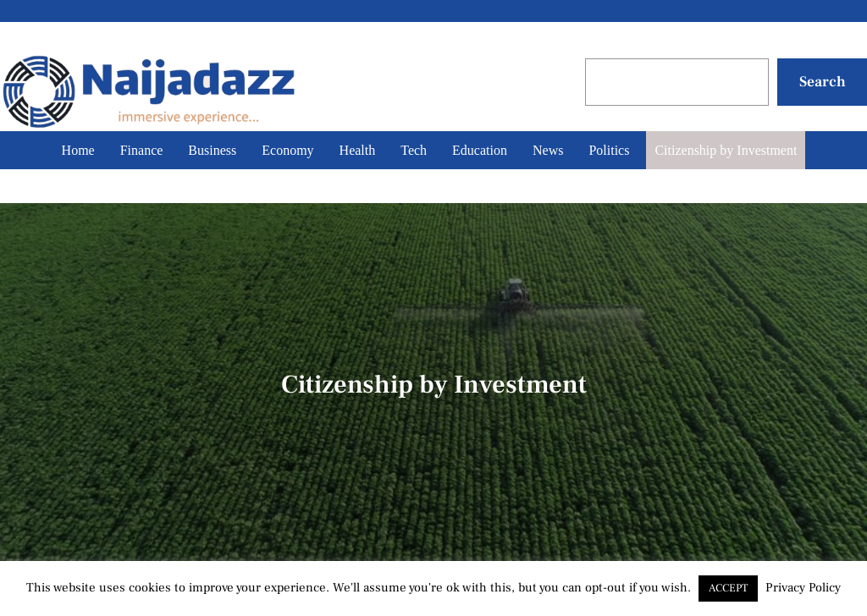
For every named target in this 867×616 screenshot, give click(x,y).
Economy (287, 150)
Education (480, 150)
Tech (414, 150)
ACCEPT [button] (728, 588)
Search (823, 82)
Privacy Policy (803, 588)
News (548, 150)
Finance (142, 150)
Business (212, 150)
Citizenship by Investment (726, 150)
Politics (609, 150)
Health (358, 150)
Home (78, 150)
